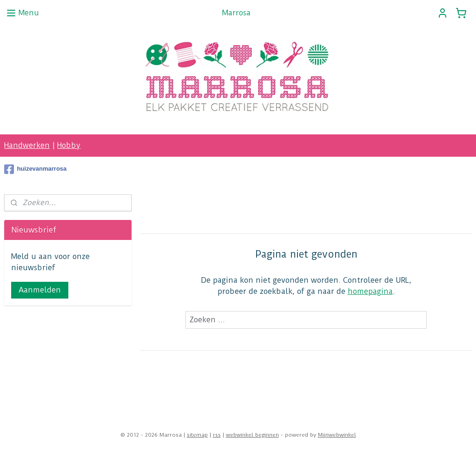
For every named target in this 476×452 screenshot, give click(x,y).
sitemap (197, 435)
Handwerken (27, 145)
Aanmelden (40, 290)
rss (217, 435)
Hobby (69, 145)
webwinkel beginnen (252, 435)
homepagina (370, 291)
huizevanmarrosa (35, 169)
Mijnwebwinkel (337, 435)
